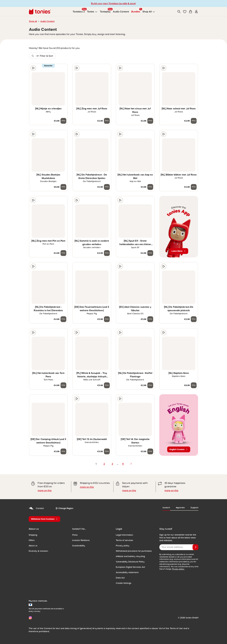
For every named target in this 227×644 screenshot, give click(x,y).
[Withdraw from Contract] (44, 519)
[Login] (196, 12)
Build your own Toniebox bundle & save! (113, 3)
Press (75, 535)
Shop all (33, 21)
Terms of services (124, 540)
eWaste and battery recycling (130, 556)
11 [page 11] (123, 464)
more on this (45, 490)
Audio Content (47, 21)
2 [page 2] (104, 464)
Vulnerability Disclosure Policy (130, 562)
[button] (185, 12)
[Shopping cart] (191, 12)
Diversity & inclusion (38, 551)
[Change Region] (64, 508)
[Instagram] (30, 618)
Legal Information (124, 535)
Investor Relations (81, 540)
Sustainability (79, 546)
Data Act (120, 578)
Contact (36, 508)
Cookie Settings (124, 583)
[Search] (179, 12)
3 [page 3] (112, 464)
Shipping (33, 535)
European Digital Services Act (130, 567)
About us (33, 546)
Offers (32, 540)
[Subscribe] (195, 547)
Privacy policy (123, 546)
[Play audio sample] (33, 68)
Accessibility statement (127, 572)
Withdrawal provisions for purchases (134, 551)
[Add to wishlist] (63, 68)
